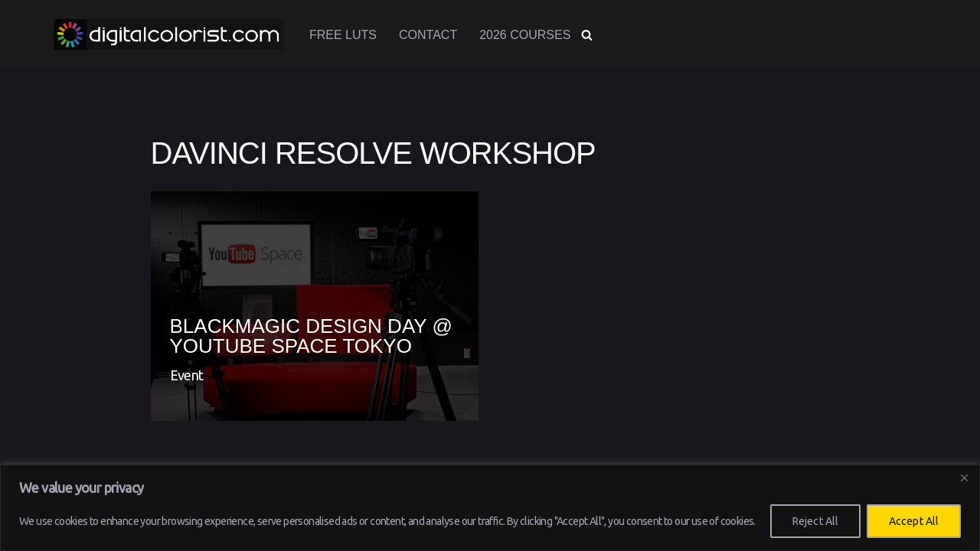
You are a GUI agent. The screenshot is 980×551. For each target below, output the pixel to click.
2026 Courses (525, 35)
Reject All (815, 521)
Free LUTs (343, 35)
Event (187, 375)
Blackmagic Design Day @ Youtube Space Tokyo (311, 336)
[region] (490, 508)
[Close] (964, 478)
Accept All (914, 521)
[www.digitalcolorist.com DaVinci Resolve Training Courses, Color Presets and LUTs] (168, 34)
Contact (428, 35)
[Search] (587, 35)
